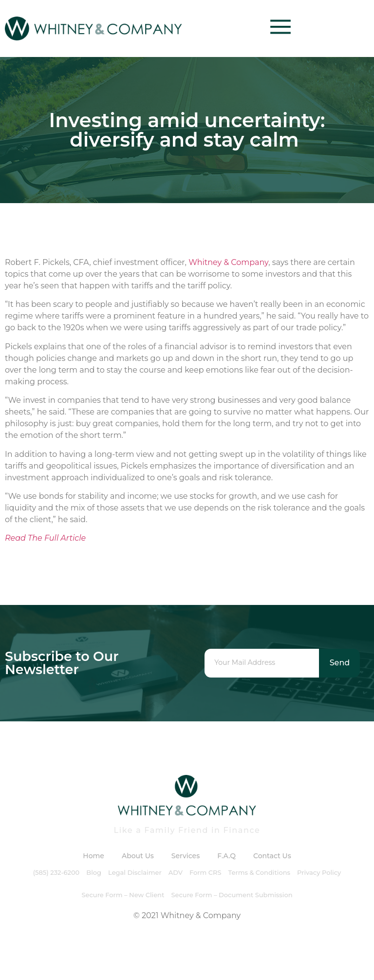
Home (93, 856)
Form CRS (206, 872)
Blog (94, 872)
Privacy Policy (319, 872)
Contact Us (272, 856)
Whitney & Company (228, 262)
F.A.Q (226, 856)
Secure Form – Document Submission (232, 895)
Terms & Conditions (259, 872)
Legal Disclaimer (135, 872)
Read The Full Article (45, 538)
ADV (176, 872)
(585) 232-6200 (56, 872)
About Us (138, 856)
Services (186, 856)
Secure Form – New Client (123, 895)
